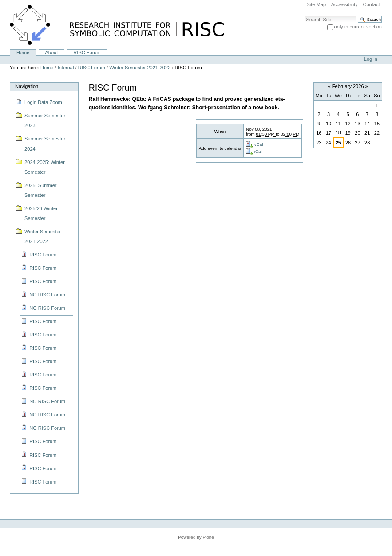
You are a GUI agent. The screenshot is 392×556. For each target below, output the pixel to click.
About (51, 52)
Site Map (316, 4)
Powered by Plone (196, 537)
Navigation (27, 86)
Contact (371, 4)
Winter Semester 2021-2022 (140, 68)
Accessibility (344, 4)
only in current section (358, 27)
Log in (371, 59)
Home (23, 52)
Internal (66, 68)
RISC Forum (87, 52)
